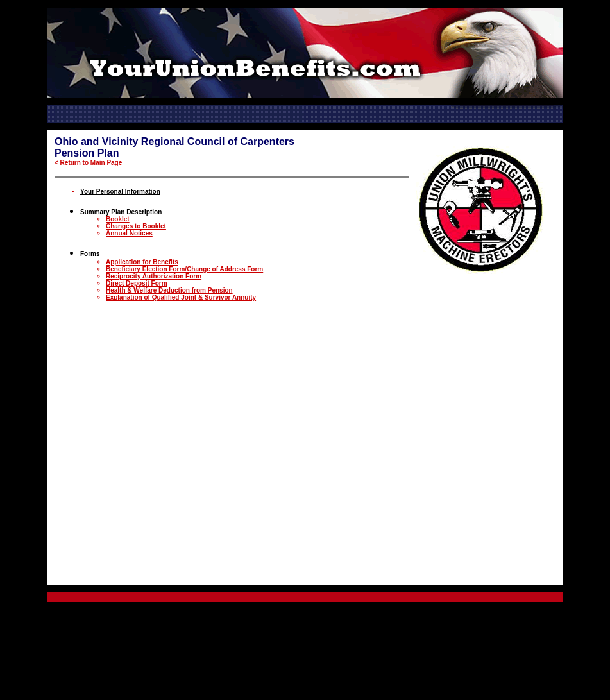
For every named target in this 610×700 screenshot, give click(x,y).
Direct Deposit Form (137, 283)
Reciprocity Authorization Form (154, 276)
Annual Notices (129, 233)
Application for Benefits (142, 262)
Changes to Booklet (136, 226)
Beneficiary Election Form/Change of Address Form (184, 269)
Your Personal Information (120, 192)
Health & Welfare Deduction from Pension (169, 290)
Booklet (118, 219)
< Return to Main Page (88, 163)
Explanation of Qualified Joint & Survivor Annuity (181, 297)
